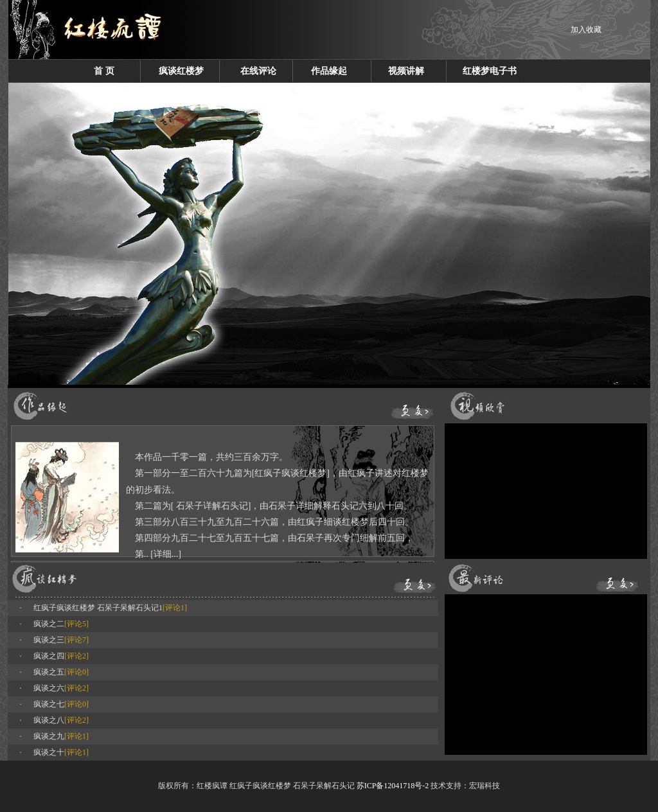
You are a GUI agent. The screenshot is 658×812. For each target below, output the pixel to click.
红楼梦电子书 (490, 71)
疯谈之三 (49, 640)
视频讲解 (406, 71)
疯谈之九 (49, 736)
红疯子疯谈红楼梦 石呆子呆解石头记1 (98, 608)
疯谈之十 (49, 752)
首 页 (104, 71)
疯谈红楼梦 (181, 71)
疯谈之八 (49, 720)
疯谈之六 (49, 688)
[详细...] (166, 554)
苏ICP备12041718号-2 (393, 786)
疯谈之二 (49, 624)
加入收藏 (586, 30)
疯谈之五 (49, 672)
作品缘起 (329, 71)
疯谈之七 (49, 704)
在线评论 (258, 71)
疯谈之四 (49, 656)
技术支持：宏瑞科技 (465, 786)
